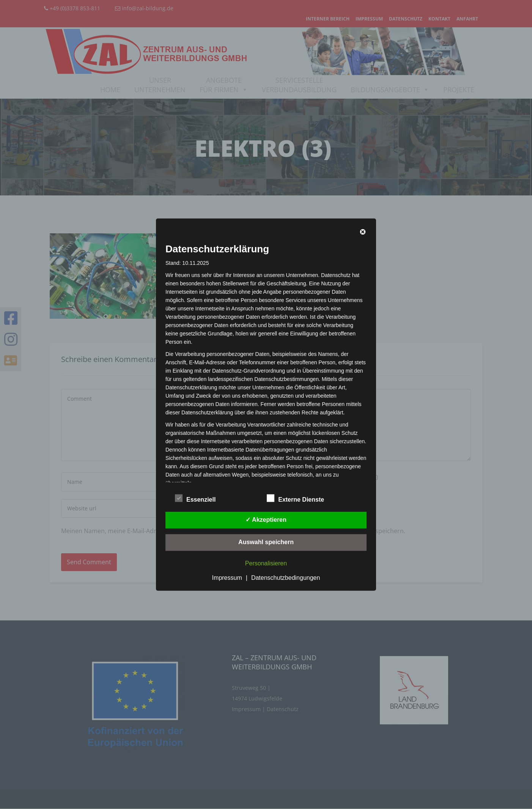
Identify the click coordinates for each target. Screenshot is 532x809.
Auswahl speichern (266, 542)
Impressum (227, 577)
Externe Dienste (295, 498)
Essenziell (195, 498)
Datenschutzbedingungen (286, 577)
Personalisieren (266, 563)
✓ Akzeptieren (266, 519)
